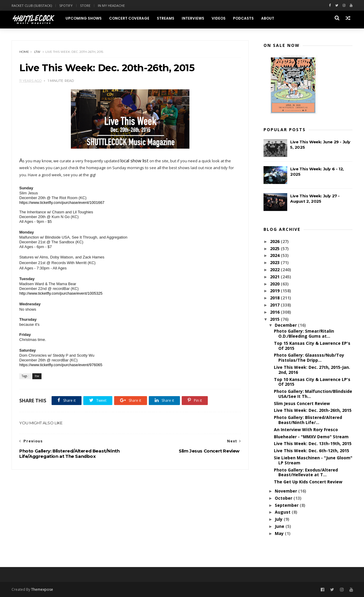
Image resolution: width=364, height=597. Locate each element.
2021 (275, 277)
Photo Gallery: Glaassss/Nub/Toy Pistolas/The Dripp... (309, 358)
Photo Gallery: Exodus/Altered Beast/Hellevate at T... (306, 472)
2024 (275, 255)
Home (24, 52)
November (286, 491)
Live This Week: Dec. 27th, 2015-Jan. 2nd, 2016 (312, 370)
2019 (275, 291)
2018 (275, 298)
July (279, 519)
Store (85, 5)
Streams (166, 18)
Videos (219, 18)
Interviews (193, 18)
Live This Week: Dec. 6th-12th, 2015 (312, 451)
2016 (275, 312)
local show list (134, 161)
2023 (275, 262)
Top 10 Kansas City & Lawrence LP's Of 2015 (312, 382)
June (280, 526)
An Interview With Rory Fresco (306, 430)
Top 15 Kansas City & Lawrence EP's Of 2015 (312, 346)
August (283, 512)
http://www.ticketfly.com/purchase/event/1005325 (61, 293)
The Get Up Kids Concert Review (308, 482)
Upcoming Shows (84, 18)
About (268, 18)
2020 (275, 284)
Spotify (66, 5)
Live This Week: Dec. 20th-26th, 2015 (313, 410)
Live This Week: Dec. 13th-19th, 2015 (313, 443)
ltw (37, 52)
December (286, 325)
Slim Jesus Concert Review (302, 403)
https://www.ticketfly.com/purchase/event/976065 (61, 365)
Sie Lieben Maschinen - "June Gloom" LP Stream (313, 460)
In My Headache (111, 5)
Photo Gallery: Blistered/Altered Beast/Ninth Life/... (308, 420)
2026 (275, 241)
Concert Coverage (129, 18)
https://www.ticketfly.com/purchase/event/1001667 (62, 203)
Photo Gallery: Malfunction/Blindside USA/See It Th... (313, 394)
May (280, 533)
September (287, 505)
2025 (275, 249)
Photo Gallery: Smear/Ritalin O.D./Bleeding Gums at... (304, 334)
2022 (275, 270)
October (284, 498)
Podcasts (243, 18)
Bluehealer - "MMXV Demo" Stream (311, 437)
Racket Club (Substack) (32, 5)
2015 (275, 319)
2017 (275, 305)
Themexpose (42, 589)
